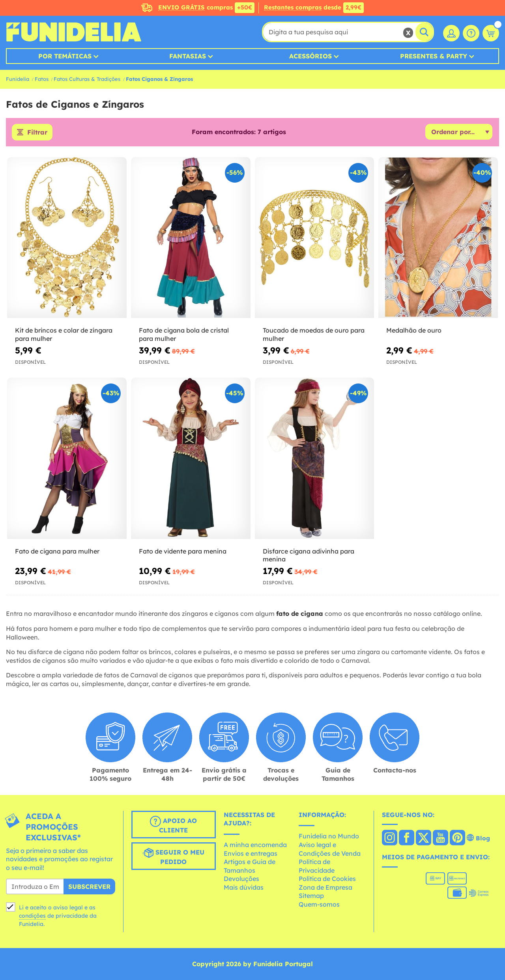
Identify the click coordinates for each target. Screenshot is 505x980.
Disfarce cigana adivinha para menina (309, 555)
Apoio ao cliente (173, 825)
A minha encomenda (255, 845)
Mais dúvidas (244, 887)
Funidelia (18, 79)
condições (32, 916)
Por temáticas (65, 56)
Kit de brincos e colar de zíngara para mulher (64, 334)
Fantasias (188, 56)
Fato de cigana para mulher (57, 551)
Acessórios (310, 56)
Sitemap (311, 896)
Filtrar (37, 132)
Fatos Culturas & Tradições (87, 79)
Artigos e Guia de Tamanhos (250, 866)
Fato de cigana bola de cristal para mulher (184, 334)
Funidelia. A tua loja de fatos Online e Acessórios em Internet (74, 32)
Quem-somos (319, 904)
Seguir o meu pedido (173, 857)
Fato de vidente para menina (183, 551)
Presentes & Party (434, 56)
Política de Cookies (327, 879)
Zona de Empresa (325, 887)
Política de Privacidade (317, 866)
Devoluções (241, 879)
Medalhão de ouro (414, 330)
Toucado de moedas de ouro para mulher (314, 334)
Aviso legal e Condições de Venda (330, 849)
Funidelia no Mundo (329, 836)
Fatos (42, 79)
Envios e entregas (251, 853)
